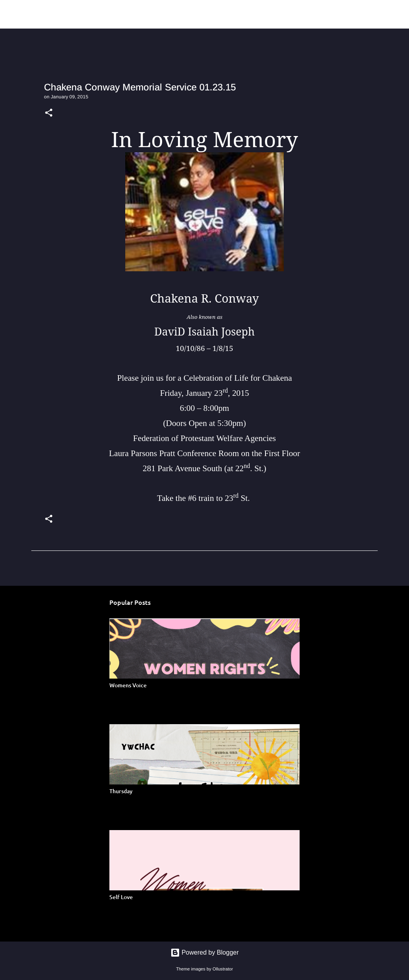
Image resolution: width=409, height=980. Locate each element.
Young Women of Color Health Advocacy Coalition (168, 14)
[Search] (326, 14)
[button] (49, 113)
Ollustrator (223, 969)
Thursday (121, 791)
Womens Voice (128, 685)
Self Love (121, 897)
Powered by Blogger (205, 952)
